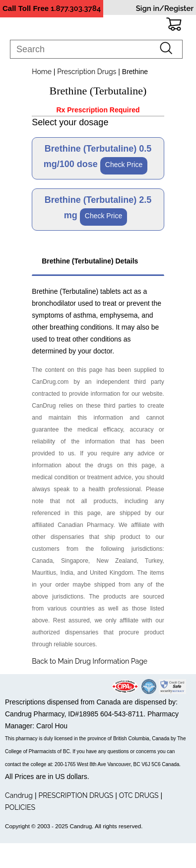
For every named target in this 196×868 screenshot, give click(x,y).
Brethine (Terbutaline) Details (89, 261)
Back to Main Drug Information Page (90, 661)
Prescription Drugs (87, 72)
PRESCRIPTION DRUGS (76, 795)
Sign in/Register (165, 8)
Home (42, 72)
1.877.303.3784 (76, 8)
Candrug (19, 795)
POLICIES (20, 807)
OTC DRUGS (139, 795)
